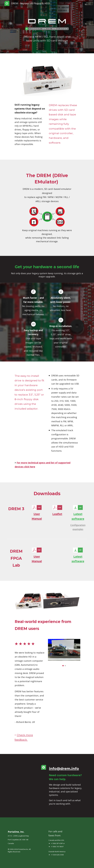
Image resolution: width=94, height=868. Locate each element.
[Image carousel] (64, 653)
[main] (47, 38)
